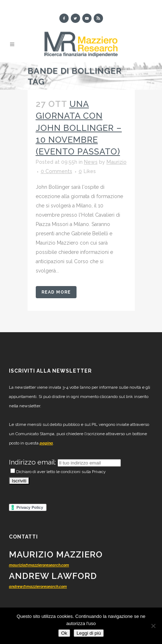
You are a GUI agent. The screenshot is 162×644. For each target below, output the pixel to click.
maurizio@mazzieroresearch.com (39, 565)
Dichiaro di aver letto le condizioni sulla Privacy (58, 472)
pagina (46, 443)
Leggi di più (89, 633)
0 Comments (57, 171)
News (91, 162)
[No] (153, 626)
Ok (64, 633)
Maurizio (117, 162)
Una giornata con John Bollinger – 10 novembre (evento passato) (79, 128)
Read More (56, 292)
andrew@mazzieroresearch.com (38, 587)
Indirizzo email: (33, 462)
